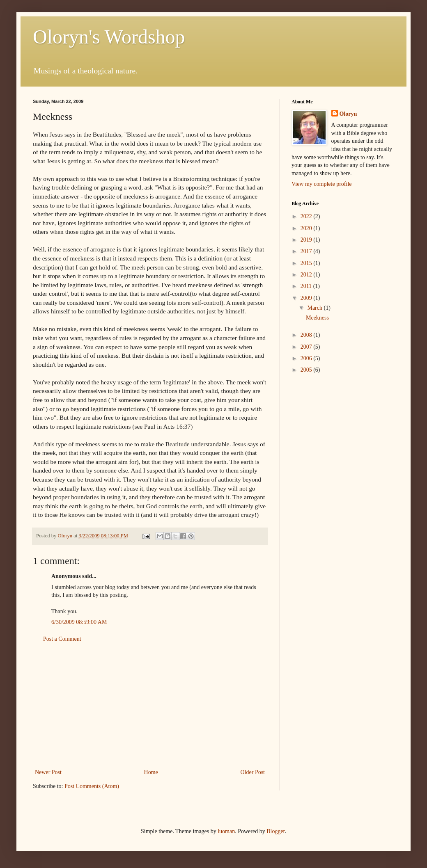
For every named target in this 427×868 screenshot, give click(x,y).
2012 (307, 275)
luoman (226, 831)
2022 (307, 216)
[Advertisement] (150, 706)
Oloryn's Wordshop (109, 37)
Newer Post (48, 772)
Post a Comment (62, 639)
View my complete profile (322, 184)
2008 (307, 335)
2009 (307, 298)
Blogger (275, 831)
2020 (307, 228)
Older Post (253, 772)
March (315, 308)
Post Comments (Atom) (92, 786)
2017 (307, 251)
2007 (307, 347)
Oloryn (348, 114)
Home (151, 772)
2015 (307, 263)
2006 (307, 358)
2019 (307, 240)
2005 (307, 370)
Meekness (317, 318)
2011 (307, 286)
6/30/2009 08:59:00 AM (79, 622)
